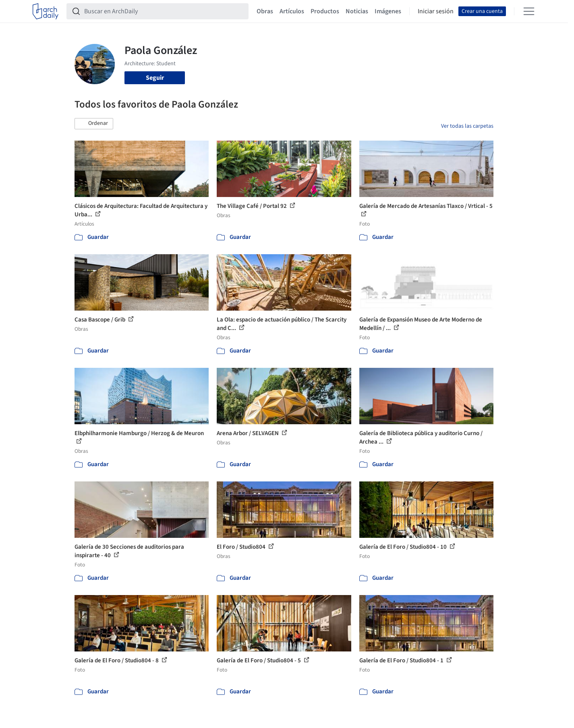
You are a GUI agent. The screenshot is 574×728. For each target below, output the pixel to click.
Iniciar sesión (436, 11)
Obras (265, 11)
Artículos (292, 11)
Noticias (357, 11)
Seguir (155, 78)
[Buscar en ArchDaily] (164, 11)
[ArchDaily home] (46, 11)
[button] (94, 124)
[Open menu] (529, 11)
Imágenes (388, 11)
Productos (325, 11)
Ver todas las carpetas (467, 126)
